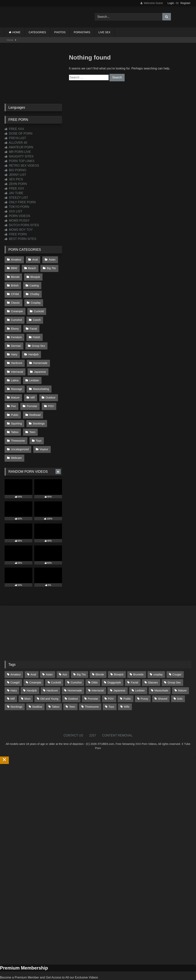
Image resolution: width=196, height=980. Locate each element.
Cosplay (16, 300)
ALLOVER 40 (16, 143)
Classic (35, 292)
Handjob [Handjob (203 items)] (32, 669)
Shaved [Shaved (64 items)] (163, 677)
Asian (51, 259)
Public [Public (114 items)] (127, 677)
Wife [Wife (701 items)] (127, 685)
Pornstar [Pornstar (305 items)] (93, 677)
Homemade (40, 348)
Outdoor (50, 381)
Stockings (38, 405)
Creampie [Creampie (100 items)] (35, 661)
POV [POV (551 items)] (111, 677)
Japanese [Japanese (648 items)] (119, 669)
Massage (16, 372)
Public (15, 397)
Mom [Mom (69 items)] (27, 677)
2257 (93, 714)
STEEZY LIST (16, 198)
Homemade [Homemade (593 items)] (75, 669)
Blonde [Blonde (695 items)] (100, 653)
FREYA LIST (15, 138)
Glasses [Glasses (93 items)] (153, 661)
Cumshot (37, 308)
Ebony (33, 316)
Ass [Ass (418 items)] (65, 653)
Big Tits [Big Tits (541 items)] (81, 653)
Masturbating (40, 372)
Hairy (14, 340)
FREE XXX (14, 129)
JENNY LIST (15, 175)
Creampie (37, 300)
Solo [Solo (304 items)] (180, 677)
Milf (32, 381)
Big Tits (51, 268)
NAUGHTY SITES (19, 156)
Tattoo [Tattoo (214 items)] (56, 685)
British (15, 284)
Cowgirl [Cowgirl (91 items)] (15, 661)
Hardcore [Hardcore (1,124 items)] (52, 669)
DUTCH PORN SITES (22, 225)
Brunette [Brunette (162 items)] (138, 653)
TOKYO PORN (17, 207)
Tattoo (15, 413)
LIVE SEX (104, 32)
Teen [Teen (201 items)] (72, 685)
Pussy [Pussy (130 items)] (144, 677)
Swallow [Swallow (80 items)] (37, 685)
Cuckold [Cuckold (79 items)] (56, 661)
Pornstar (32, 389)
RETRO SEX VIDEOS (22, 166)
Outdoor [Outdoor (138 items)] (73, 677)
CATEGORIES (37, 32)
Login (171, 3)
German (16, 332)
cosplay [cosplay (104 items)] (158, 653)
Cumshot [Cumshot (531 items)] (76, 661)
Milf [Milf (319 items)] (12, 677)
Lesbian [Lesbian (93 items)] (140, 669)
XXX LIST (13, 211)
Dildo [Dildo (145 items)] (95, 661)
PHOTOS (60, 32)
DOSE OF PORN (18, 133)
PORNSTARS (82, 32)
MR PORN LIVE (18, 152)
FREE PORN (16, 234)
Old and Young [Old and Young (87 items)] (49, 677)
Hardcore (17, 348)
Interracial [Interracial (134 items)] (98, 669)
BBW (14, 268)
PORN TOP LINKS (20, 161)
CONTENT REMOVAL (117, 714)
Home (10, 40)
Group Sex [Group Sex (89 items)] (174, 661)
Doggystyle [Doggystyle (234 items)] (114, 661)
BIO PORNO (15, 170)
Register (185, 3)
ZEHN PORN (16, 184)
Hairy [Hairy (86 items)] (14, 669)
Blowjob (35, 276)
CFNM (53, 284)
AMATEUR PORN (19, 147)
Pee (13, 389)
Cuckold (16, 308)
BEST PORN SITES (20, 239)
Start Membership (12, 978)
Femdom (16, 324)
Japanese (39, 356)
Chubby (16, 292)
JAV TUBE (14, 193)
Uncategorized (20, 429)
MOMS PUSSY (17, 221)
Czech (15, 316)
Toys (38, 421)
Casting (34, 284)
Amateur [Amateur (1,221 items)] (16, 653)
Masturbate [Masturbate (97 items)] (161, 669)
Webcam (16, 437)
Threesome (18, 421)
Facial (51, 316)
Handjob (33, 340)
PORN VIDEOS (17, 216)
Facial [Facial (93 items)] (134, 661)
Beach (32, 268)
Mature (15, 381)
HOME (16, 32)
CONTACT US (73, 714)
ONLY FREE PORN (20, 202)
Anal (35, 259)
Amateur (16, 259)
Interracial (17, 356)
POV (50, 389)
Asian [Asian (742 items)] (49, 653)
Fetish (36, 324)
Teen (32, 413)
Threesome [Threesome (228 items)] (92, 685)
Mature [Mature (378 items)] (182, 669)
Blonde (15, 276)
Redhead (34, 397)
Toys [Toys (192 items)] (111, 685)
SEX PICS (14, 179)
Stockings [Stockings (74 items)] (16, 685)
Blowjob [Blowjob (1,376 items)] (118, 653)
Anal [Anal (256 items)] (33, 653)
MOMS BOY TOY (19, 230)
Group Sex (38, 332)
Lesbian (34, 364)
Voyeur (44, 429)
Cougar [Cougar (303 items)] (177, 653)
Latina (15, 364)
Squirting (16, 405)
